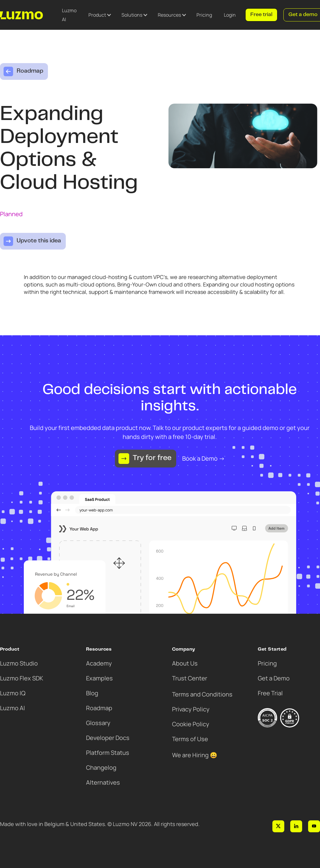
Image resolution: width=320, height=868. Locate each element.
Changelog (101, 768)
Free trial (261, 15)
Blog (92, 693)
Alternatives (103, 782)
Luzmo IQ (13, 693)
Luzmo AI (69, 15)
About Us (185, 663)
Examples (99, 678)
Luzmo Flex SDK (22, 678)
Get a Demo (274, 678)
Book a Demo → (203, 458)
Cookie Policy (191, 724)
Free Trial (270, 693)
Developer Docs (108, 738)
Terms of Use (190, 739)
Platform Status (108, 753)
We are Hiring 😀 (195, 755)
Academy (99, 663)
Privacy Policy (191, 709)
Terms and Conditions (202, 694)
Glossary (98, 723)
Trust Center (190, 678)
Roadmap (99, 708)
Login (230, 15)
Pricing (204, 15)
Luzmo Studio (19, 663)
